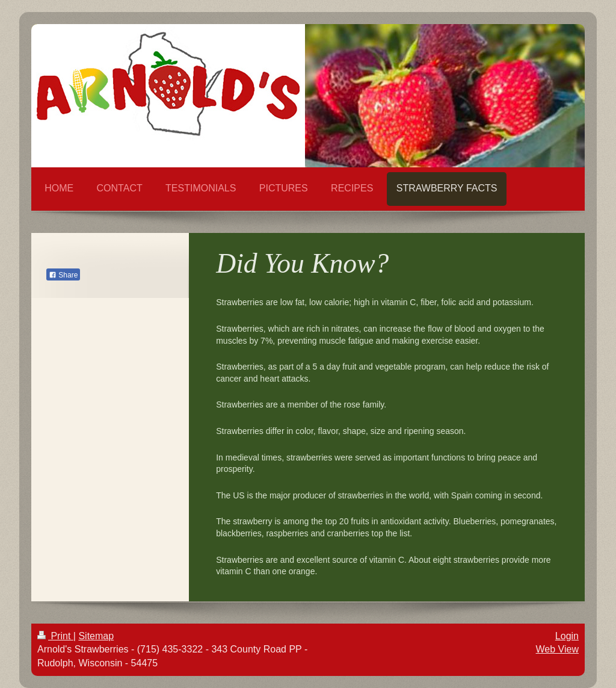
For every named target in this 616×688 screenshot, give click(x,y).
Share (63, 275)
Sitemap (96, 636)
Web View (557, 649)
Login (567, 636)
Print (55, 636)
